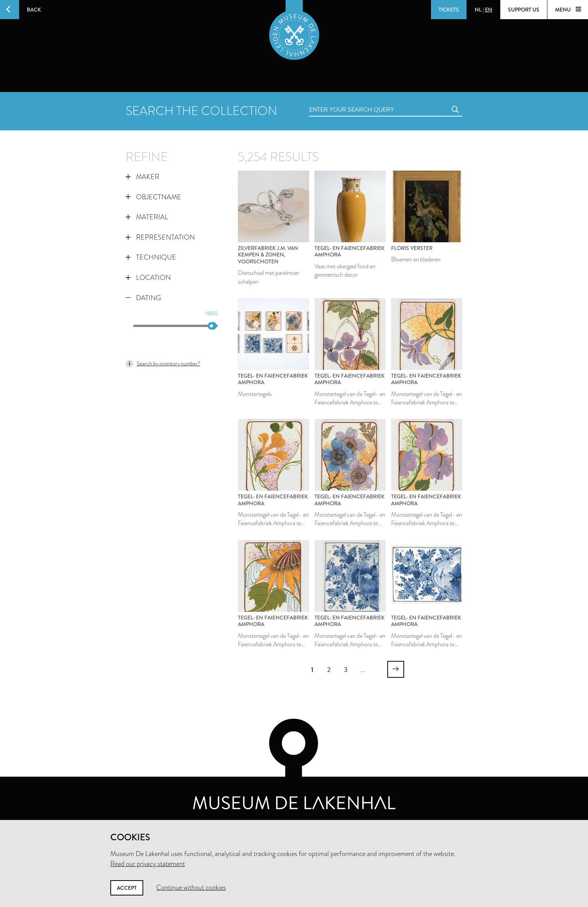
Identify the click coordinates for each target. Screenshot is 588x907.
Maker (142, 177)
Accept (127, 888)
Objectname (153, 197)
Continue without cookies (191, 887)
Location (148, 278)
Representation (160, 237)
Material (147, 217)
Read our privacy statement (148, 864)
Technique (151, 257)
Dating (143, 298)
